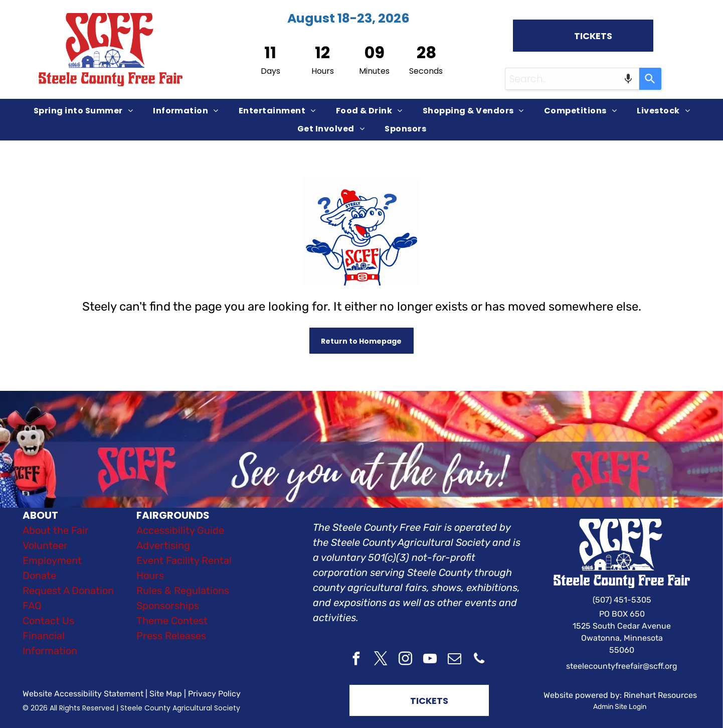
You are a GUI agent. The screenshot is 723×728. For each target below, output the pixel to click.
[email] (455, 660)
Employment (52, 560)
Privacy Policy (214, 694)
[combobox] (572, 79)
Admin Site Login (620, 707)
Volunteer (45, 545)
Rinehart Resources (660, 695)
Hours (150, 575)
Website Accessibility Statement (83, 694)
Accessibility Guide (180, 530)
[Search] (650, 79)
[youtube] (430, 660)
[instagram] (406, 660)
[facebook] (356, 660)
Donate (39, 575)
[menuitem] (83, 111)
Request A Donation (68, 591)
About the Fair (56, 530)
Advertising (163, 545)
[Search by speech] (628, 79)
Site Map (166, 694)
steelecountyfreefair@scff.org (622, 666)
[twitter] (381, 660)
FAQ (32, 606)
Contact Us (48, 621)
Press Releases (171, 636)
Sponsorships (168, 606)
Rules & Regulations (183, 591)
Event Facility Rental (184, 560)
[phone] (479, 660)
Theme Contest (172, 621)
